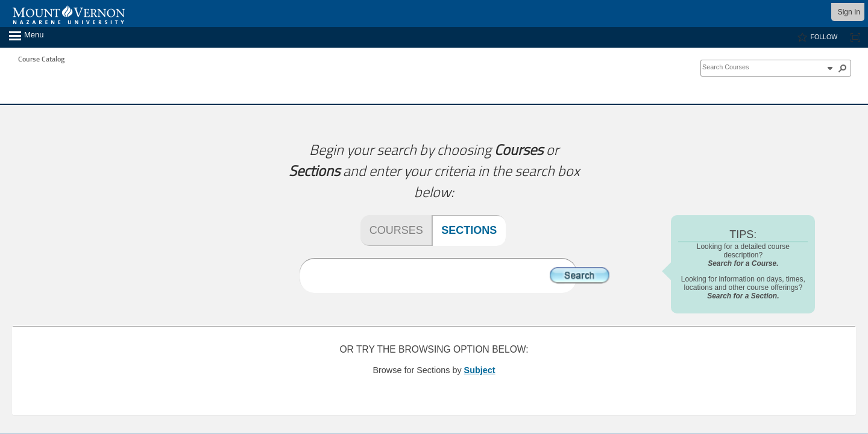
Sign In (849, 12)
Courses (396, 230)
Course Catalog (41, 59)
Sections (469, 230)
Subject (480, 370)
